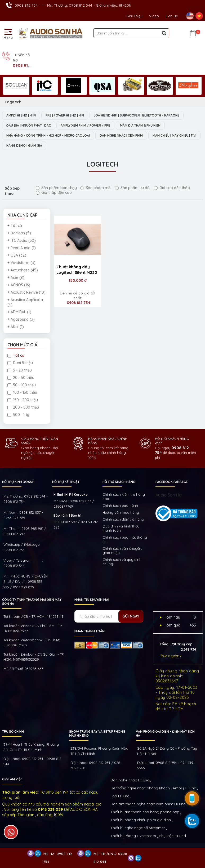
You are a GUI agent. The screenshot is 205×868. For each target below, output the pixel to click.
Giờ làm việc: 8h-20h (113, 5)
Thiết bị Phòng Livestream (133, 836)
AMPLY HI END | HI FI (21, 115)
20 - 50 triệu (21, 378)
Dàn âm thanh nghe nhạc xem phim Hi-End (148, 804)
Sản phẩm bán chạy (56, 188)
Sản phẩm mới (96, 188)
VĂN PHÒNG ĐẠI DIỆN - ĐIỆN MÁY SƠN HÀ (165, 733)
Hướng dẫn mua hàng (121, 512)
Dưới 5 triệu (20, 363)
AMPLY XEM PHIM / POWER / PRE (85, 125)
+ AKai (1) (16, 327)
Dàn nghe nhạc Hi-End (130, 780)
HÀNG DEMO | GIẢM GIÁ (24, 146)
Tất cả (16, 355)
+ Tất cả (15, 226)
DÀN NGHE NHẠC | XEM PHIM (121, 135)
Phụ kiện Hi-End (172, 836)
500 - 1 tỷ (18, 415)
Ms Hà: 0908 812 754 (58, 858)
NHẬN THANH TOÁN (90, 631)
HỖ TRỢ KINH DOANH (18, 482)
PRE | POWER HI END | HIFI (65, 115)
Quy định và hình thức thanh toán (121, 528)
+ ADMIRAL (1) (19, 312)
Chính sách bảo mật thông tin (125, 539)
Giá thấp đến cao (54, 193)
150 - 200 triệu (23, 400)
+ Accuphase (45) (23, 270)
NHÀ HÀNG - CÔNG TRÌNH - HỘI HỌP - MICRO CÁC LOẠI (48, 135)
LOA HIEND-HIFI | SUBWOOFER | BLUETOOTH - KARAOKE (137, 115)
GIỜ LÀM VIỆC (12, 779)
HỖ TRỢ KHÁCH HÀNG (119, 482)
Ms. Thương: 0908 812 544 (70, 5)
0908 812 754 (26, 5)
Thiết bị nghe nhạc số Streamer (138, 828)
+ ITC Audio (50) (22, 240)
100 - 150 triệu (22, 392)
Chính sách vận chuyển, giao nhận (122, 551)
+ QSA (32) (17, 255)
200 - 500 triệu (23, 407)
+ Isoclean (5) (19, 233)
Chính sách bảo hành (120, 505)
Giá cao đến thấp (172, 188)
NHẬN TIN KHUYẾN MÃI (92, 600)
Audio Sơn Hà (169, 495)
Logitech (13, 102)
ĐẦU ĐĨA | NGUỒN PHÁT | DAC (29, 125)
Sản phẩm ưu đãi (133, 188)
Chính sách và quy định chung (122, 562)
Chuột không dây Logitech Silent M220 (77, 270)
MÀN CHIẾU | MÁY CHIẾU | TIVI (174, 135)
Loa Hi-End (120, 796)
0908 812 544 (14, 566)
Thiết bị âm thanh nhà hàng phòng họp (145, 812)
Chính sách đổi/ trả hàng (123, 519)
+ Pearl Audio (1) (22, 248)
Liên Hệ (172, 16)
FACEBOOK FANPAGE (172, 482)
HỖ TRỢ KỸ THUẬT (66, 482)
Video (154, 16)
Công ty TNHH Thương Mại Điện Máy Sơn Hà (32, 602)
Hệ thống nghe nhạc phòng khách (140, 788)
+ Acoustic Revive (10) (26, 292)
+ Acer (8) (16, 278)
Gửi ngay (131, 616)
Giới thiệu (134, 16)
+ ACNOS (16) (19, 285)
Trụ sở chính (13, 731)
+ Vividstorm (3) (21, 263)
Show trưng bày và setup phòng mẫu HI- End (97, 733)
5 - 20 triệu (20, 370)
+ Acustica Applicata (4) (25, 302)
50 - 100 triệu (22, 385)
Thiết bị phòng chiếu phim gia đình (141, 820)
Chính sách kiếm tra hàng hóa (124, 496)
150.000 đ (78, 280)
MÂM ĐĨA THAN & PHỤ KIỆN (140, 125)
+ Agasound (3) (21, 319)
